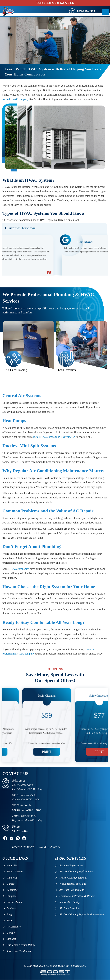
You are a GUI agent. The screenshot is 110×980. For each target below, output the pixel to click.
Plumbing (12, 878)
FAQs (10, 921)
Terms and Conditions (19, 951)
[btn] (105, 12)
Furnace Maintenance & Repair (77, 896)
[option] (55, 254)
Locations (12, 890)
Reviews (11, 908)
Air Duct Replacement (71, 890)
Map (41, 789)
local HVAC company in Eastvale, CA (54, 437)
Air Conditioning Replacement (76, 872)
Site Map (12, 939)
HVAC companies (19, 569)
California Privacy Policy (21, 945)
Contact (11, 933)
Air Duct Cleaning (69, 908)
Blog (9, 914)
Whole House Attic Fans (73, 884)
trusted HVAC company (16, 99)
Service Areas (14, 902)
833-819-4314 (86, 11)
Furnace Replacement (72, 865)
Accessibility (14, 927)
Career (11, 884)
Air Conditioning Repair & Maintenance (82, 914)
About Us (12, 865)
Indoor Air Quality (70, 902)
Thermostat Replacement (73, 878)
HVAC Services (15, 872)
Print (29, 741)
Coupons (12, 896)
